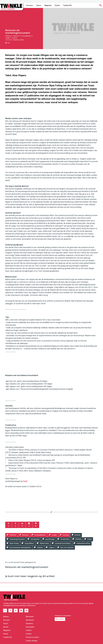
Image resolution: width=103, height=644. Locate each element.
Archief (6, 627)
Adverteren (30, 620)
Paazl (25, 481)
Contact (29, 634)
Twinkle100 (67, 5)
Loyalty (7, 38)
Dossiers (29, 5)
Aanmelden (60, 619)
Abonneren (30, 617)
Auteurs (6, 617)
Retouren (16, 36)
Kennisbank (30, 627)
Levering (14, 38)
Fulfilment (8, 36)
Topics (39, 5)
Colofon (29, 630)
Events (57, 5)
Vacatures (29, 623)
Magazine (48, 5)
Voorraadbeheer (26, 36)
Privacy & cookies (32, 637)
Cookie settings (32, 641)
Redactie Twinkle (19, 40)
